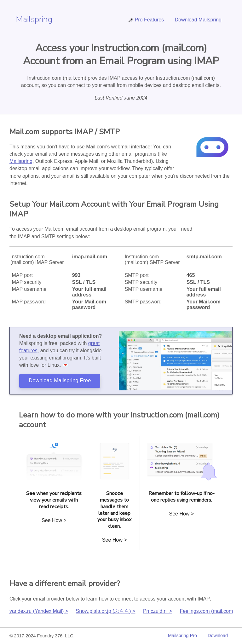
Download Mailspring (198, 20)
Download (218, 635)
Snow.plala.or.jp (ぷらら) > (105, 611)
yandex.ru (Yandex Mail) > (39, 611)
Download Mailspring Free (60, 380)
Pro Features (146, 20)
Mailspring (34, 19)
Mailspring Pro (182, 635)
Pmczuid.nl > (158, 611)
